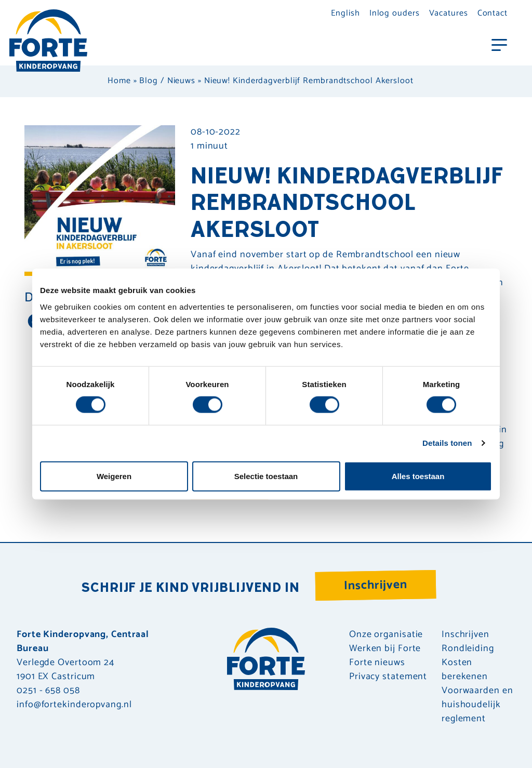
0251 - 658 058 (48, 691)
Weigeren (114, 476)
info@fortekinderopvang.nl (74, 705)
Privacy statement (388, 677)
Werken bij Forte (385, 649)
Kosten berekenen (465, 670)
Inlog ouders (395, 13)
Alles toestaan (418, 476)
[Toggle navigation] (499, 44)
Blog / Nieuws (167, 81)
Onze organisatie (386, 635)
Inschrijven (376, 585)
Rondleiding (468, 649)
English (345, 13)
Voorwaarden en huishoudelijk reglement (477, 705)
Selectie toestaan (266, 476)
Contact (493, 13)
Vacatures (449, 13)
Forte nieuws (377, 663)
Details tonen (447, 443)
